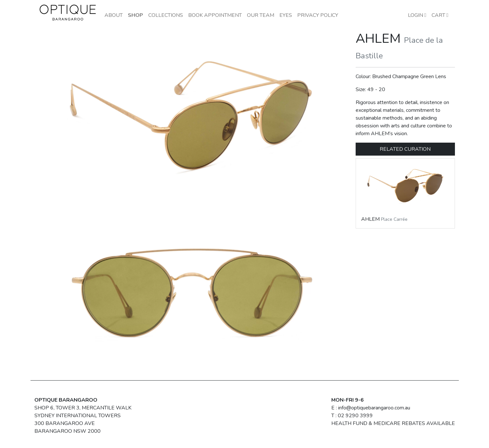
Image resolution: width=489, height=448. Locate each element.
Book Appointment (215, 15)
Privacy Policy (318, 15)
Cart (440, 15)
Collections (166, 15)
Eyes (286, 15)
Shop (135, 15)
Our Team (261, 15)
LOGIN (417, 15)
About (114, 15)
